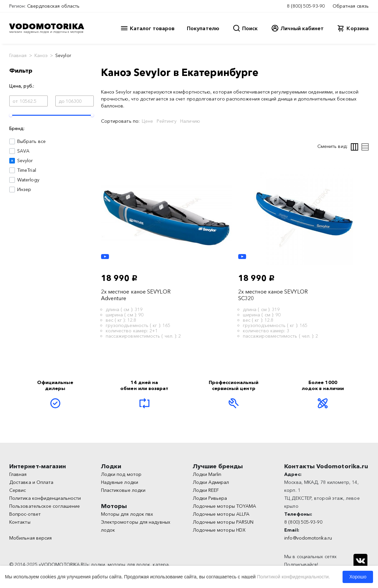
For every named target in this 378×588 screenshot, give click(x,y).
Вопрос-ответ (25, 514)
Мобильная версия (30, 538)
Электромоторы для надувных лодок (136, 526)
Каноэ (41, 55)
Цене (147, 121)
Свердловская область (54, 6)
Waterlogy (28, 180)
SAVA (23, 151)
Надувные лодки (120, 482)
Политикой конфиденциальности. (294, 577)
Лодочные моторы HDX (219, 530)
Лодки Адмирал (211, 482)
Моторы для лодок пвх (127, 514)
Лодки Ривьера (210, 498)
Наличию (190, 121)
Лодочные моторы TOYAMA (225, 506)
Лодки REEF (206, 490)
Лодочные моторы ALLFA (221, 514)
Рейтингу (167, 121)
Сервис (18, 490)
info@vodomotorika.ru (308, 538)
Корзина (358, 28)
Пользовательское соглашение (45, 506)
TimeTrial (27, 170)
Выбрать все (31, 141)
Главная (18, 55)
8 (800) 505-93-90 (306, 6)
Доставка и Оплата (31, 482)
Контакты (20, 522)
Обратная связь (351, 6)
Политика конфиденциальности (45, 498)
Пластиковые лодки (123, 490)
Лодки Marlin (207, 474)
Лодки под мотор (121, 474)
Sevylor (25, 161)
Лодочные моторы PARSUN (223, 522)
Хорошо (358, 577)
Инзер (24, 189)
